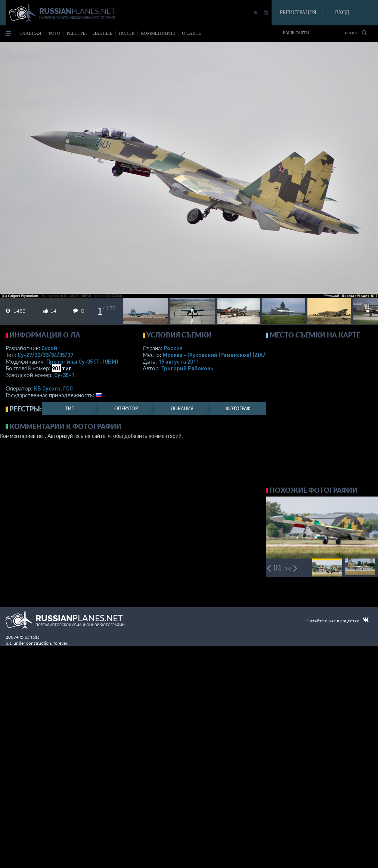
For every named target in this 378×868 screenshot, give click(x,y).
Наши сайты (296, 33)
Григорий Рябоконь (187, 368)
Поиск (356, 33)
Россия (173, 348)
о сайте (191, 33)
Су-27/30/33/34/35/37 (45, 355)
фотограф (238, 409)
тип (67, 368)
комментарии (158, 33)
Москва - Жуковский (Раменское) (223, 355)
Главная (31, 33)
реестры (77, 33)
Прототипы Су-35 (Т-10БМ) (82, 361)
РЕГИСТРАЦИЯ (298, 13)
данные (103, 33)
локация (182, 409)
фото (54, 33)
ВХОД (342, 13)
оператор (126, 409)
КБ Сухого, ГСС (53, 388)
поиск (127, 33)
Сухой (49, 348)
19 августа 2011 (179, 361)
